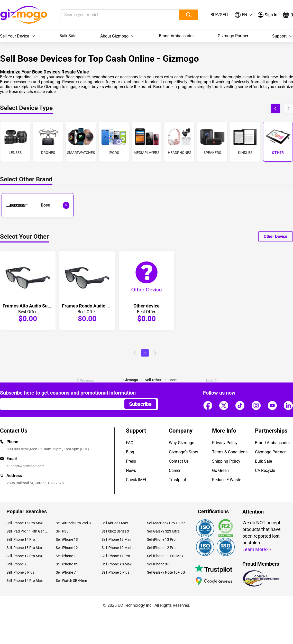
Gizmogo (131, 380)
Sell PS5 (62, 531)
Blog (130, 452)
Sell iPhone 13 (67, 539)
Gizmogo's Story (184, 452)
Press (131, 461)
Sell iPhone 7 (66, 572)
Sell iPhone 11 (67, 556)
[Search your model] (112, 15)
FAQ (130, 443)
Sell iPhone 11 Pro (116, 556)
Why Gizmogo (182, 443)
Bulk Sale (68, 36)
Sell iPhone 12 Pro (161, 548)
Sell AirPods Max (115, 523)
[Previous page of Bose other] (135, 353)
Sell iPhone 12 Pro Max (25, 556)
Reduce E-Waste (227, 480)
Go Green (220, 470)
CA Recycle (265, 470)
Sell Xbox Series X (115, 531)
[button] (244, 15)
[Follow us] (208, 406)
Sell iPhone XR (158, 564)
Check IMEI (136, 480)
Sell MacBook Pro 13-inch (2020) (168, 523)
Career (175, 470)
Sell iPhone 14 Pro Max (25, 581)
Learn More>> (257, 549)
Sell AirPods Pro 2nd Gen (75, 523)
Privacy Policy (225, 443)
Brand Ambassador (176, 36)
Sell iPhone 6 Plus (115, 572)
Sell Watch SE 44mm (72, 581)
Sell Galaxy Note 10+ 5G (166, 572)
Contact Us (179, 461)
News (131, 470)
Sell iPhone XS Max (117, 564)
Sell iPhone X (17, 564)
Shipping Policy (226, 461)
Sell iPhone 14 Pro (21, 539)
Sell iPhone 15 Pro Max (25, 523)
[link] (131, 380)
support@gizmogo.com (26, 466)
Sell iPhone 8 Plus (20, 572)
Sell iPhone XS (67, 564)
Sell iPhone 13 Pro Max (25, 548)
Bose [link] (173, 380)
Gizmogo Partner (233, 36)
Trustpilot (177, 480)
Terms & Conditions (230, 452)
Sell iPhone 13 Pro (161, 539)
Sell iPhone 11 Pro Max (165, 556)
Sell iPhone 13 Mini (116, 539)
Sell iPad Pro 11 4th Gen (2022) (27, 531)
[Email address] (60, 404)
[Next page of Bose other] (155, 353)
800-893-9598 (18, 449)
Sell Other (153, 380)
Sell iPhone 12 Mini (116, 548)
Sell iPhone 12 (67, 548)
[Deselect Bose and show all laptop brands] (66, 205)
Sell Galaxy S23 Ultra (163, 531)
